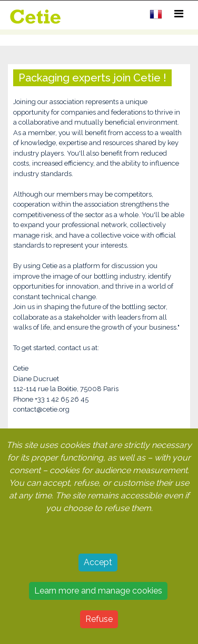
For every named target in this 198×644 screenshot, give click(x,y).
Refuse (99, 619)
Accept (98, 562)
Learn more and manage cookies (98, 591)
